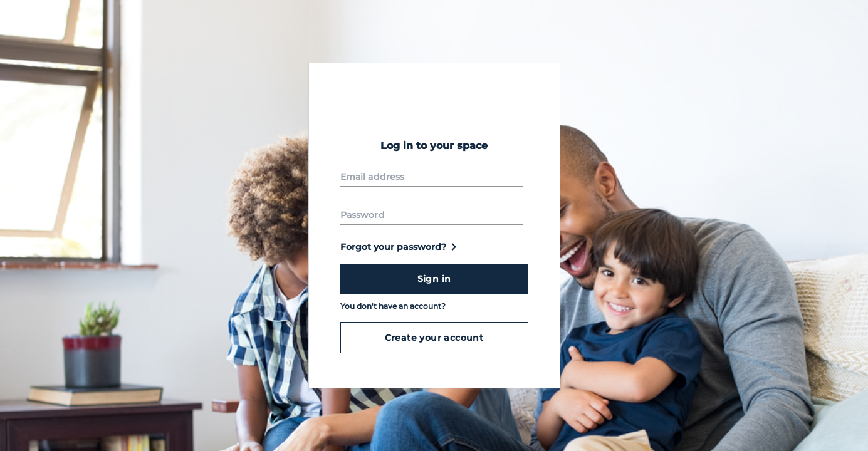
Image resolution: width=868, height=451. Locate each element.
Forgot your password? (401, 247)
